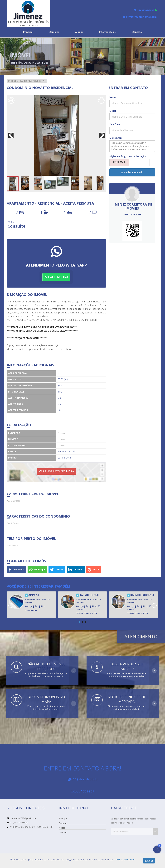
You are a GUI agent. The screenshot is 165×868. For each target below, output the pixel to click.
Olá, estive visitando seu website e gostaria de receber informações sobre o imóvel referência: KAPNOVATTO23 (132, 146)
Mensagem (116, 138)
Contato (137, 32)
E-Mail (113, 111)
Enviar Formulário (132, 172)
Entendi (149, 861)
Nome (113, 97)
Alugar (79, 32)
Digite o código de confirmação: (128, 156)
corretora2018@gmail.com (23, 818)
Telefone (115, 124)
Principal (28, 32)
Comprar (54, 32)
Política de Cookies (126, 860)
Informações (108, 32)
